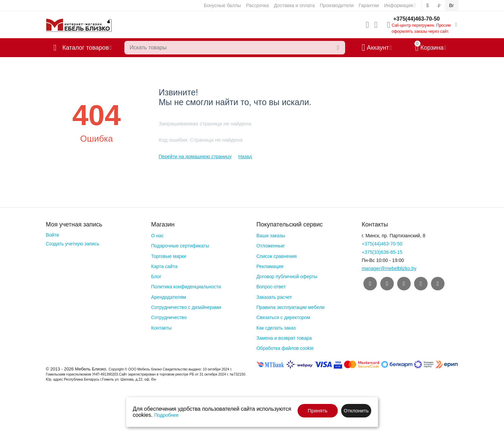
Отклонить (356, 411)
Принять (318, 411)
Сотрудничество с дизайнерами (186, 307)
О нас (157, 236)
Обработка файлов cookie (285, 348)
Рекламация (270, 266)
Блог (156, 277)
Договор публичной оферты (287, 277)
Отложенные (270, 246)
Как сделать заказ (276, 328)
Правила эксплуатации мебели (290, 307)
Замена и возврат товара (284, 338)
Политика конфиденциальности (186, 287)
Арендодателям (169, 297)
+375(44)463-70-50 (417, 19)
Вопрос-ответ (271, 287)
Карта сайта (164, 266)
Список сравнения (276, 256)
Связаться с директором (283, 317)
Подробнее (166, 415)
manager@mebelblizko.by (389, 268)
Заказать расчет (274, 297)
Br (452, 5)
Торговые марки (169, 256)
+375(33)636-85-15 (382, 252)
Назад (245, 157)
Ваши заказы (271, 236)
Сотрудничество (169, 317)
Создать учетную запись (73, 244)
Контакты (161, 328)
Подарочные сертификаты (180, 246)
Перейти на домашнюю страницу (195, 157)
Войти (53, 235)
